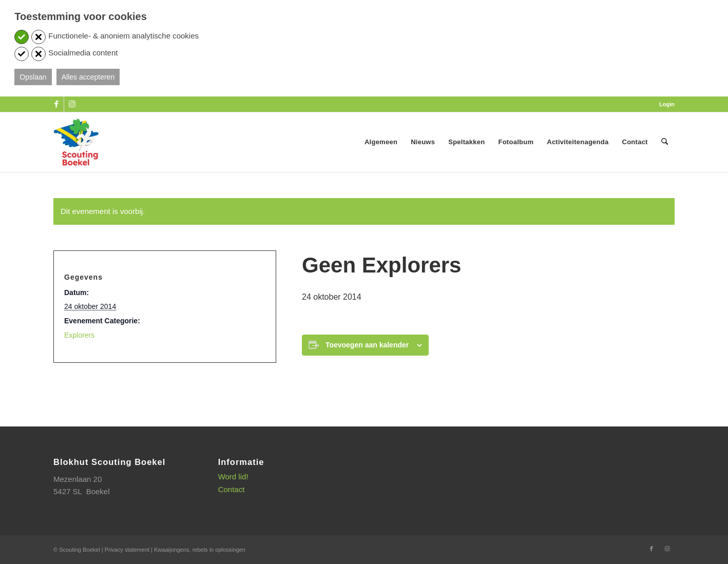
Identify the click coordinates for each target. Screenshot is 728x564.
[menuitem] (664, 104)
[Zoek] (665, 142)
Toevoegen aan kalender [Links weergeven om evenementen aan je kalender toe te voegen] (367, 345)
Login (667, 104)
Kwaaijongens (172, 550)
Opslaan (33, 77)
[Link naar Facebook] (56, 104)
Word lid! (233, 477)
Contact (232, 489)
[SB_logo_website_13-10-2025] (76, 142)
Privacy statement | (129, 550)
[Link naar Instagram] (72, 104)
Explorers (79, 335)
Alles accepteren (88, 77)
